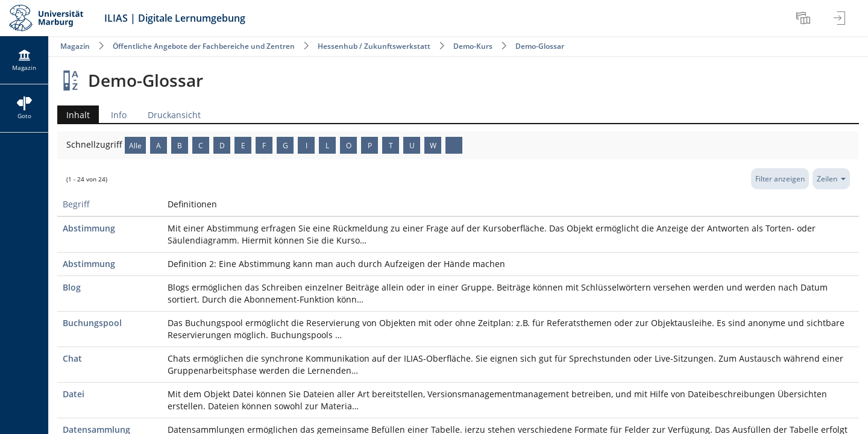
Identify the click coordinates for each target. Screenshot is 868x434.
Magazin (75, 46)
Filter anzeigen (780, 179)
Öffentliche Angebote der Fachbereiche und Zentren (204, 46)
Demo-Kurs (473, 46)
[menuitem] (805, 18)
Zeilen (831, 179)
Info (119, 115)
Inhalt (74, 115)
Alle (135, 146)
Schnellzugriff (96, 144)
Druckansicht (174, 115)
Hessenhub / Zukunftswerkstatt (374, 46)
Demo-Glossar (540, 46)
